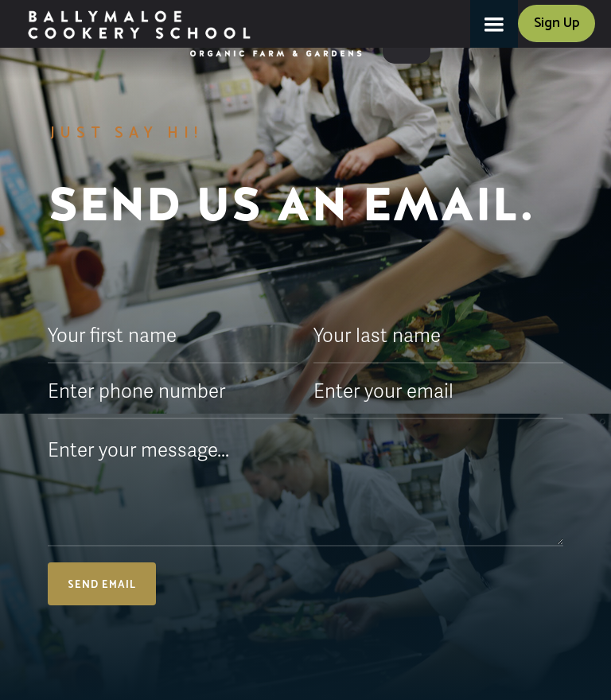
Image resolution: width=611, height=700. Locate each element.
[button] (494, 24)
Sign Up (557, 23)
